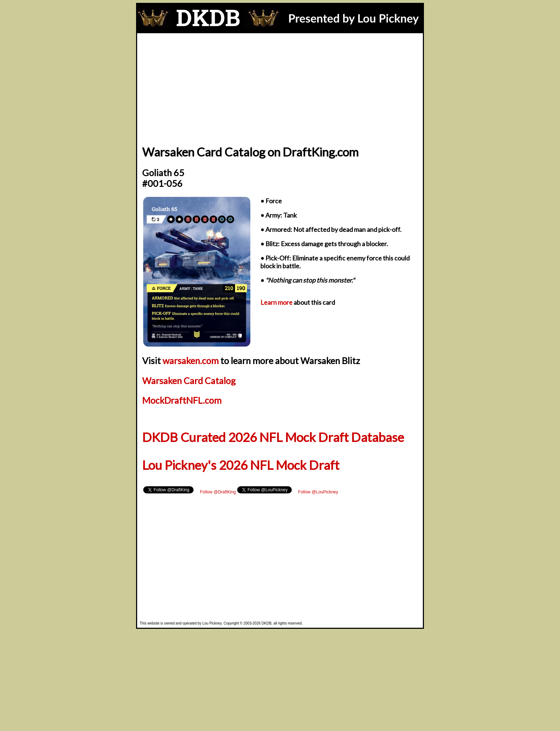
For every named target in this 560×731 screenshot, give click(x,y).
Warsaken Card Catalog (189, 381)
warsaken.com (191, 360)
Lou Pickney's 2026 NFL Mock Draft (241, 465)
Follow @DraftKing (218, 492)
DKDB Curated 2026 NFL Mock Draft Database (273, 437)
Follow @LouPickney (318, 492)
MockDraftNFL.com (182, 400)
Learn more (276, 302)
